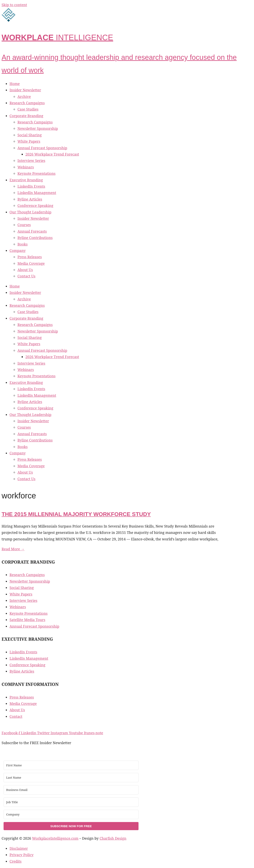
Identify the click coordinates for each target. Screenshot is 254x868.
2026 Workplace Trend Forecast (52, 154)
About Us (25, 270)
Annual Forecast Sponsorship (42, 148)
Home (15, 84)
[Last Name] (71, 778)
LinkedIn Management (37, 193)
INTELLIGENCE (57, 37)
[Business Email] (71, 790)
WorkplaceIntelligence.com (55, 838)
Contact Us (26, 276)
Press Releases (30, 257)
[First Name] (71, 765)
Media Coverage (31, 263)
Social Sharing (30, 135)
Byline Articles (30, 199)
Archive (24, 97)
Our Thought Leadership (30, 212)
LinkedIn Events (31, 186)
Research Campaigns (27, 103)
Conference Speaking (35, 206)
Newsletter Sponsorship (38, 128)
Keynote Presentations (37, 173)
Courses (24, 225)
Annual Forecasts (32, 231)
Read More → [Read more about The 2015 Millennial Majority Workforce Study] (13, 549)
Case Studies (28, 109)
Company (18, 250)
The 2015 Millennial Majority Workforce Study (76, 514)
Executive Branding (26, 180)
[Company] (71, 814)
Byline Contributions (35, 238)
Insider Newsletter (25, 90)
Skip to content (14, 5)
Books (23, 244)
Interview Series (31, 161)
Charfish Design (113, 838)
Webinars (26, 167)
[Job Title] (71, 802)
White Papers (29, 141)
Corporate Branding (26, 116)
